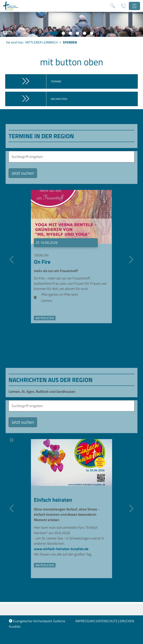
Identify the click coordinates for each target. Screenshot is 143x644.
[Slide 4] (77, 33)
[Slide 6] (92, 33)
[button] (5, 33)
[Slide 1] (54, 33)
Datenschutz (107, 621)
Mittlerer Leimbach (42, 42)
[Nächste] (131, 260)
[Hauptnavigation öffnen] (135, 6)
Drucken (127, 621)
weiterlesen (45, 320)
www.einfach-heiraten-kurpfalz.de (61, 551)
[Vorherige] (12, 260)
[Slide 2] (63, 33)
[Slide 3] (70, 33)
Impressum (85, 621)
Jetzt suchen (23, 173)
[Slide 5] (85, 33)
